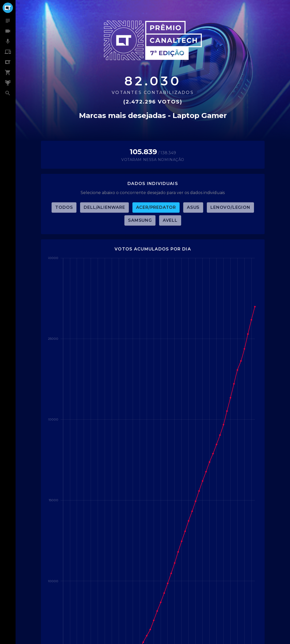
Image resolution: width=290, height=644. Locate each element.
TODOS (64, 207)
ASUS (193, 207)
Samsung (140, 220)
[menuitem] (8, 21)
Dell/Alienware (104, 207)
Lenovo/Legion (230, 207)
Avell (170, 220)
